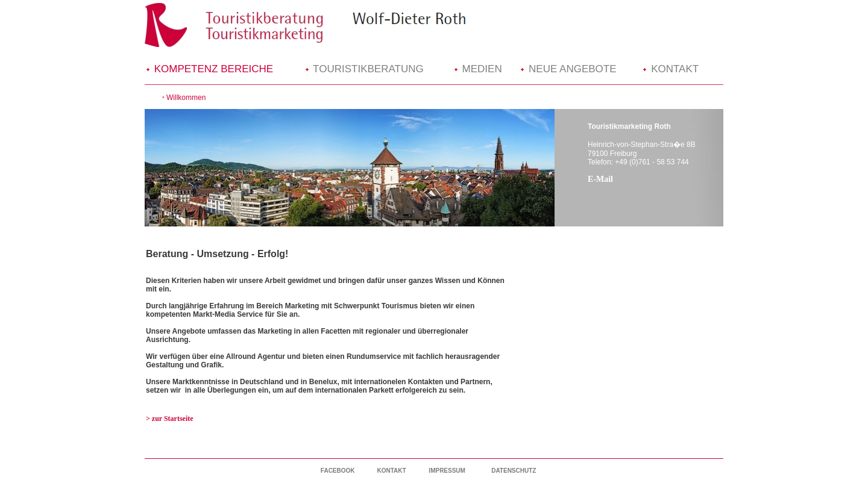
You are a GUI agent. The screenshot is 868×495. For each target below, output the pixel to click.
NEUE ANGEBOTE (568, 69)
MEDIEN (477, 69)
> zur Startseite (170, 419)
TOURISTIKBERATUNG (364, 69)
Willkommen (186, 98)
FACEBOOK (338, 471)
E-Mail (600, 179)
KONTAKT (670, 69)
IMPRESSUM (447, 471)
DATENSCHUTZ (514, 471)
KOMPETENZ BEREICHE (209, 69)
